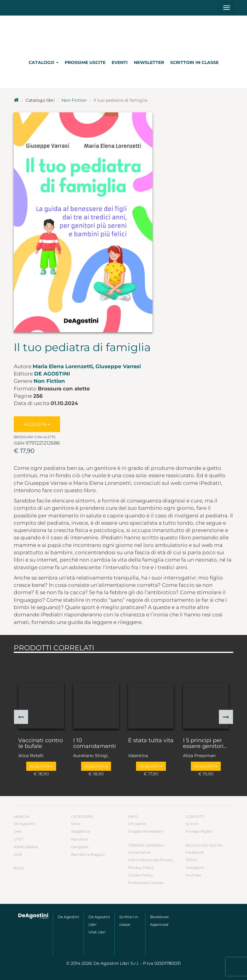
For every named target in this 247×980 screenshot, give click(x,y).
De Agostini (52, 374)
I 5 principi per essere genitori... (205, 744)
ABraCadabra (26, 847)
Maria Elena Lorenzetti (63, 366)
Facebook (195, 852)
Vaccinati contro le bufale (41, 744)
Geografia (80, 847)
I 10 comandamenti (95, 744)
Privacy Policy (141, 867)
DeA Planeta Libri (123, 35)
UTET (19, 839)
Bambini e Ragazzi (88, 854)
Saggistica (80, 831)
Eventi (120, 62)
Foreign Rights (199, 831)
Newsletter (149, 62)
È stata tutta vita (151, 741)
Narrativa (79, 839)
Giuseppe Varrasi (118, 366)
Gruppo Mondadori (146, 831)
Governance (139, 852)
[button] (21, 717)
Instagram (195, 867)
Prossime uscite (85, 62)
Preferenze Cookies (146, 883)
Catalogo (44, 62)
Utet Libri (97, 932)
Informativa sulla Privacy (151, 860)
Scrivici (192, 824)
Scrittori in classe (194, 62)
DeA (18, 831)
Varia (75, 824)
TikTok (191, 860)
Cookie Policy (141, 875)
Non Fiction (74, 100)
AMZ (18, 854)
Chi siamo (137, 824)
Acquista (37, 424)
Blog (19, 868)
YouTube (193, 875)
